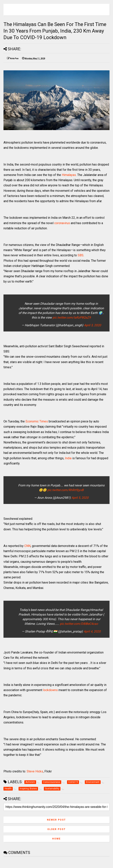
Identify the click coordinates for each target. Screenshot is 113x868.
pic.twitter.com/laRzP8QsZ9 (72, 318)
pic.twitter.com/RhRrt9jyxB (65, 490)
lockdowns (50, 690)
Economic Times (37, 421)
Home (56, 839)
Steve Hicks (35, 771)
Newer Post (56, 820)
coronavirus (62, 223)
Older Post (56, 829)
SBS (81, 255)
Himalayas (69, 175)
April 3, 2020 (93, 325)
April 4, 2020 (92, 631)
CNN (27, 546)
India (68, 458)
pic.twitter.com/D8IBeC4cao (79, 624)
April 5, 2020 (80, 498)
